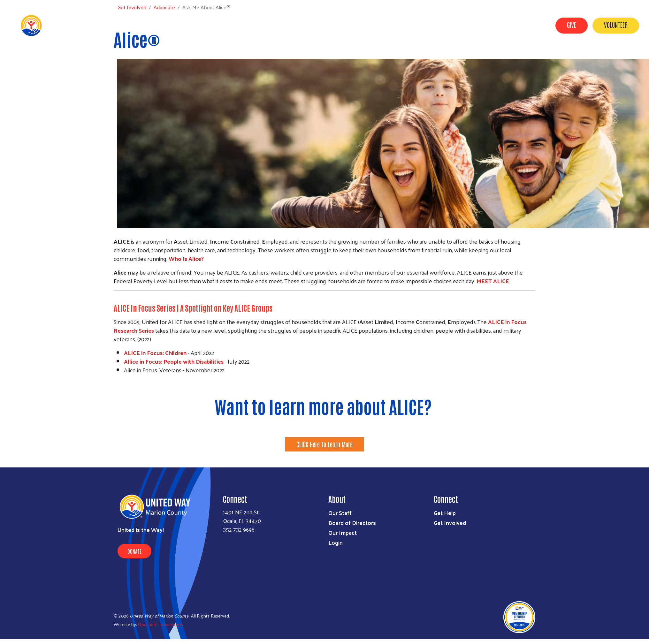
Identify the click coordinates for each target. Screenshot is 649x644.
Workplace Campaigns (515, 25)
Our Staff (340, 513)
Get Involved (393, 25)
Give (572, 25)
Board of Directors (352, 523)
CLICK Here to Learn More (324, 444)
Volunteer (616, 25)
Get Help (429, 25)
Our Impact (464, 25)
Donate (134, 551)
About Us (357, 25)
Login (336, 542)
